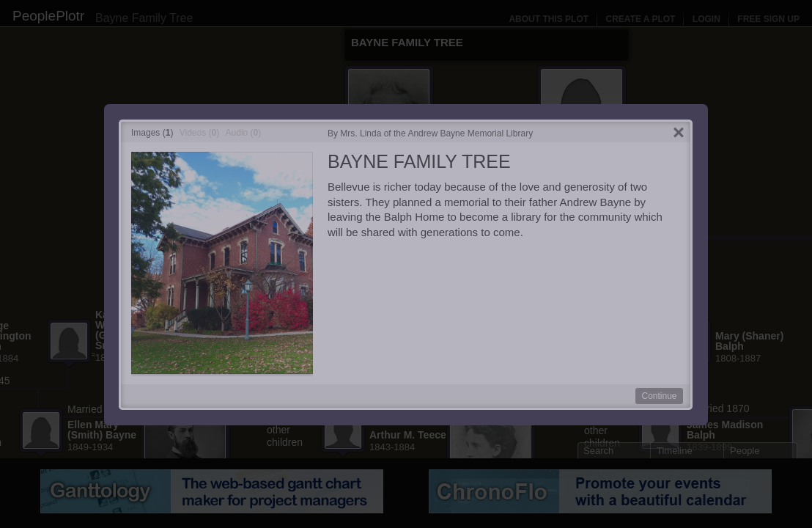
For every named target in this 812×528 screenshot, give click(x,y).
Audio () (244, 133)
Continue (659, 396)
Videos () (200, 133)
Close (679, 133)
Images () (152, 133)
